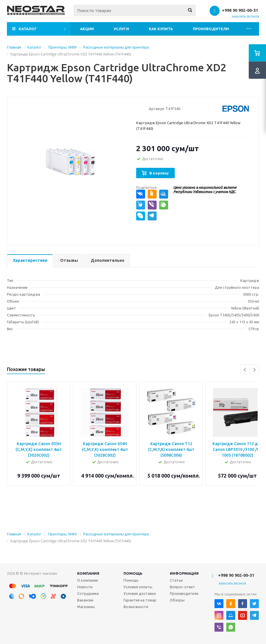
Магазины (86, 607)
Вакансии (85, 600)
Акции (87, 29)
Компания (88, 573)
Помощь (133, 573)
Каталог (28, 29)
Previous (245, 370)
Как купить (161, 29)
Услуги (121, 29)
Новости (85, 587)
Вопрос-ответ (183, 587)
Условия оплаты (138, 587)
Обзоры (177, 600)
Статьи (176, 580)
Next (254, 370)
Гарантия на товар (140, 600)
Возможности (136, 607)
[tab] (30, 261)
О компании (88, 580)
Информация (184, 573)
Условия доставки (140, 593)
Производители (211, 29)
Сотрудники (88, 593)
